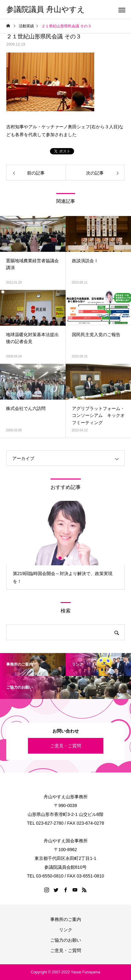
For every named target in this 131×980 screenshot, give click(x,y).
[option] (65, 545)
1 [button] (60, 558)
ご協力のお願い (66, 940)
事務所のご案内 (66, 919)
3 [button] (72, 558)
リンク (66, 930)
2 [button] (66, 558)
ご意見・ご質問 (66, 746)
